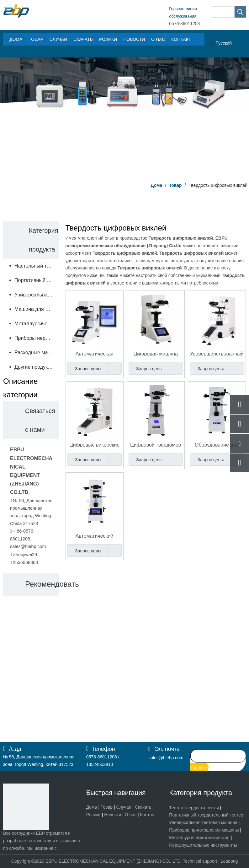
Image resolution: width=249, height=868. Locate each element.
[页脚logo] (26, 807)
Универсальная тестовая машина (203, 822)
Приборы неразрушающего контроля (37, 338)
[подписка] (199, 768)
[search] (218, 756)
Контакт (148, 815)
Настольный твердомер (37, 266)
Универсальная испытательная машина (37, 295)
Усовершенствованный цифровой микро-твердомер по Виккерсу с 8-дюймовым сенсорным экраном (217, 353)
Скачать (143, 807)
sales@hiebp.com (28, 546)
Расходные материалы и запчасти (37, 353)
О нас (131, 815)
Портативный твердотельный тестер (206, 815)
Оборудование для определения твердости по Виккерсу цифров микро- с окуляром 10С (217, 445)
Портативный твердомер (37, 280)
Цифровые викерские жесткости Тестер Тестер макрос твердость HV (94, 445)
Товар (107, 807)
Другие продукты (34, 367)
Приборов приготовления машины (204, 830)
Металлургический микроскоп (37, 324)
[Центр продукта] (124, 118)
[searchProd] (223, 12)
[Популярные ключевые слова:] (240, 12)
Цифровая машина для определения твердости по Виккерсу (156, 353)
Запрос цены (84, 368)
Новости (113, 815)
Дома (92, 807)
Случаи (124, 807)
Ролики (93, 815)
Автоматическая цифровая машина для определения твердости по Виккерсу (95, 353)
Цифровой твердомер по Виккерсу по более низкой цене (156, 445)
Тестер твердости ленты (194, 808)
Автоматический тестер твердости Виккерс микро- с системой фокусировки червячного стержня (95, 536)
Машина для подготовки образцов (37, 309)
